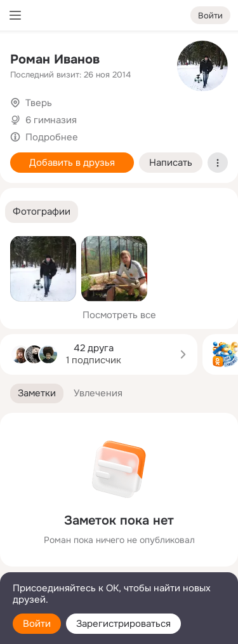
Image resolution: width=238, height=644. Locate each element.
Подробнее (52, 137)
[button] (42, 212)
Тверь (39, 103)
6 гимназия (51, 120)
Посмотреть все (119, 315)
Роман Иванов (55, 59)
